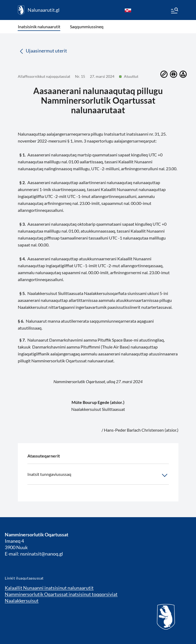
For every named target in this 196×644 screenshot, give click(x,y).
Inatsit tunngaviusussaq (98, 475)
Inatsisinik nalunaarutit (39, 27)
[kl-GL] (128, 10)
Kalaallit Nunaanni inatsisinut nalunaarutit (49, 588)
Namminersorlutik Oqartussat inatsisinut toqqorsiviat (61, 594)
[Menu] (174, 11)
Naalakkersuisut (22, 601)
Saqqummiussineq (87, 27)
